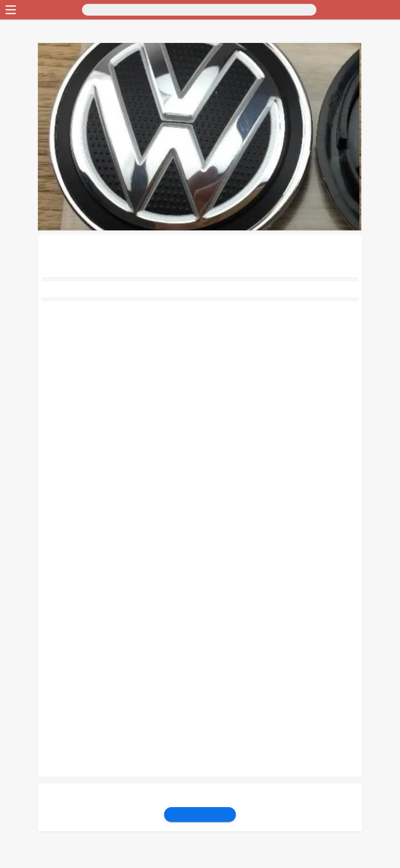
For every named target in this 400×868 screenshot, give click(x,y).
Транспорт (17, 22)
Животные (17, 71)
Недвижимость (23, 36)
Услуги (12, 85)
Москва (33, 15)
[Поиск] (77, 9)
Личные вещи (21, 43)
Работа (12, 78)
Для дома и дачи (25, 29)
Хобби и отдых (23, 57)
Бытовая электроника (31, 50)
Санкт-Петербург (68, 15)
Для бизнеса (20, 64)
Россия (12, 15)
